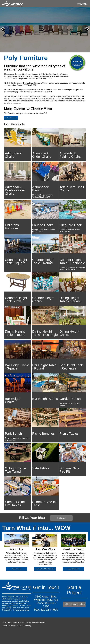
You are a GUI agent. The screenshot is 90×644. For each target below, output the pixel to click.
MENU (82, 4)
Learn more (24, 610)
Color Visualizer (11, 118)
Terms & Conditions (10, 625)
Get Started (61, 518)
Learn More (16, 569)
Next (87, 31)
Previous (3, 31)
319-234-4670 (49, 610)
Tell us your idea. (74, 604)
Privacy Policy (25, 625)
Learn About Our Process (45, 569)
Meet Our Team (73, 569)
